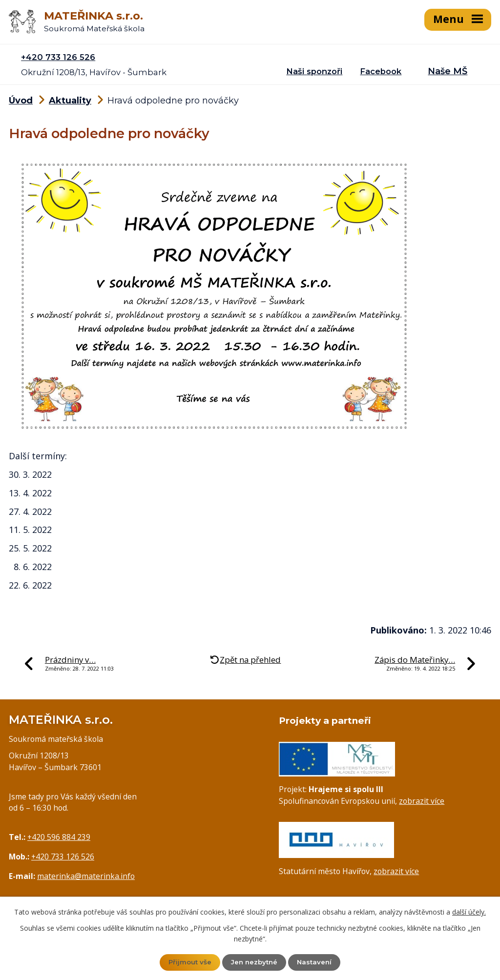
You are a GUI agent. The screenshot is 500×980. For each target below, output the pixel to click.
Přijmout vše (188, 962)
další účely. (469, 911)
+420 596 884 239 (59, 836)
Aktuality (70, 100)
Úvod (21, 100)
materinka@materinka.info (86, 875)
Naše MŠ (448, 70)
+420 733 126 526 (58, 56)
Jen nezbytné (254, 962)
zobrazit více (422, 800)
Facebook (381, 70)
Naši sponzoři (314, 70)
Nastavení (316, 962)
